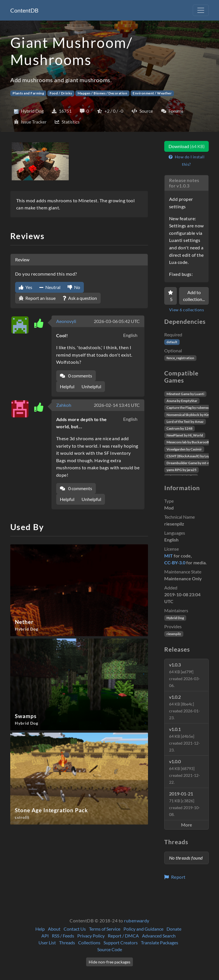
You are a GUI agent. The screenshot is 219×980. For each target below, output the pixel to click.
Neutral (50, 287)
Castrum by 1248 (180, 428)
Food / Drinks (61, 93)
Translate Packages (160, 942)
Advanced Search (159, 936)
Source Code (110, 949)
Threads (67, 942)
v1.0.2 (184, 707)
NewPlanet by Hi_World (185, 435)
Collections (89, 942)
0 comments (76, 376)
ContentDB (24, 10)
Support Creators (121, 942)
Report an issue (37, 298)
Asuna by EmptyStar (182, 401)
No (74, 287)
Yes (26, 287)
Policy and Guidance (143, 929)
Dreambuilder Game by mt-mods (191, 463)
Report (175, 877)
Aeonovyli (66, 321)
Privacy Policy (91, 936)
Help (40, 929)
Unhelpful (91, 386)
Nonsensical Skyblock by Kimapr (191, 415)
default (172, 342)
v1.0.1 (184, 739)
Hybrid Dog (175, 618)
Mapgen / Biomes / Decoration (102, 93)
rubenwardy (137, 921)
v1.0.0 (184, 772)
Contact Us (75, 929)
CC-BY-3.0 (175, 562)
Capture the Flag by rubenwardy (191, 408)
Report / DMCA (123, 936)
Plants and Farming (28, 93)
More (186, 825)
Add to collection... (194, 296)
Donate (174, 929)
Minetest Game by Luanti (185, 394)
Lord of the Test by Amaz (185, 422)
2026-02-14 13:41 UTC (117, 405)
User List (47, 942)
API (45, 936)
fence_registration (180, 358)
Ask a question (80, 298)
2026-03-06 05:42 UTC (117, 321)
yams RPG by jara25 (182, 470)
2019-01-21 (184, 804)
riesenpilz (174, 634)
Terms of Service (105, 929)
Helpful (67, 386)
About (54, 929)
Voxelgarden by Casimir (184, 449)
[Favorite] (171, 296)
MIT (169, 556)
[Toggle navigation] (201, 10)
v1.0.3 (184, 675)
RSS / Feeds (63, 936)
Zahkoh (64, 405)
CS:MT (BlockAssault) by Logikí (190, 456)
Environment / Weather (152, 93)
